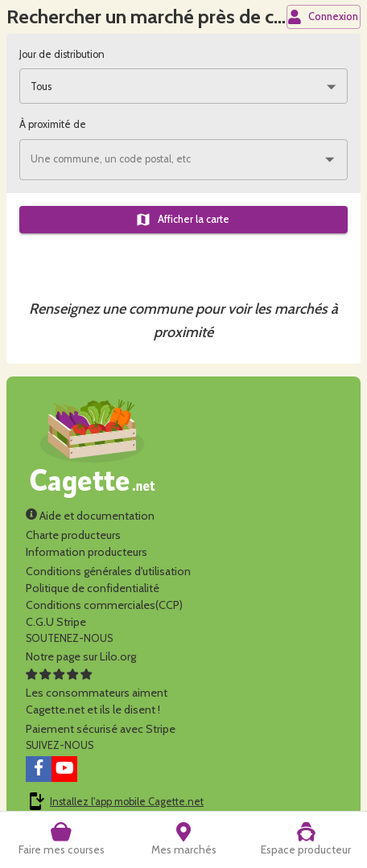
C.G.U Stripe (56, 622)
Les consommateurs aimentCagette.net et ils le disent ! (97, 693)
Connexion (323, 17)
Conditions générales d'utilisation (108, 571)
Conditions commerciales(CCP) (104, 605)
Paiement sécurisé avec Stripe (101, 729)
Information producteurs (87, 552)
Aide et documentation (90, 516)
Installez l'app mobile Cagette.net (127, 802)
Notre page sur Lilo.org (81, 656)
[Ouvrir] (330, 160)
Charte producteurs (73, 535)
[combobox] (183, 86)
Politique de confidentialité (93, 588)
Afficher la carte (182, 220)
